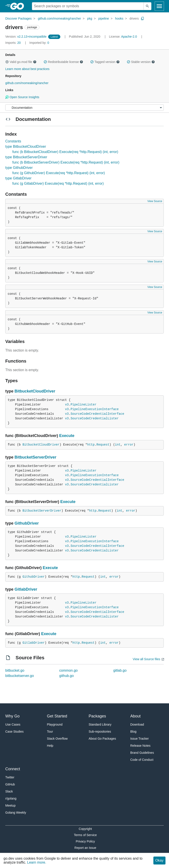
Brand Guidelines (142, 753)
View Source (155, 201)
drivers (134, 18)
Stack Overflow (57, 739)
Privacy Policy (85, 841)
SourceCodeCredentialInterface (97, 414)
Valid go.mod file (21, 62)
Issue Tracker (140, 739)
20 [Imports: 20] (13, 43)
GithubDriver (27, 523)
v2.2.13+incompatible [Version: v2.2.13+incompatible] (26, 37)
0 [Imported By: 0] (39, 43)
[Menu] (84, 108)
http (91, 445)
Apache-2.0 (129, 37)
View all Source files (146, 659)
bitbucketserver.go (20, 676)
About (135, 716)
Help (50, 746)
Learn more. (37, 862)
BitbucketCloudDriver (35, 391)
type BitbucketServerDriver (26, 157)
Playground (55, 724)
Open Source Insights (22, 97)
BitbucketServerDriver (35, 457)
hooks (119, 18)
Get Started (57, 716)
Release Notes (140, 746)
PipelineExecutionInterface (95, 409)
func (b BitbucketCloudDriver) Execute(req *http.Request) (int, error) (65, 152)
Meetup (10, 805)
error (129, 445)
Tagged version (105, 62)
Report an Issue (85, 848)
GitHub (10, 784)
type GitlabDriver (18, 178)
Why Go (12, 716)
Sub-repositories (100, 732)
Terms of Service (85, 835)
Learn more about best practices (27, 69)
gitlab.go (120, 670)
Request (103, 445)
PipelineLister (84, 405)
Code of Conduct (142, 760)
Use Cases (13, 724)
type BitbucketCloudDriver (26, 147)
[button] (7, 62)
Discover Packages (18, 18)
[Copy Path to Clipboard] (143, 18)
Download (137, 724)
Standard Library (100, 724)
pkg (90, 18)
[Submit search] (147, 6)
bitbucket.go (15, 670)
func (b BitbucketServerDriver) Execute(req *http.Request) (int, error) (66, 162)
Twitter (10, 777)
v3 (67, 405)
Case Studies (14, 732)
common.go (68, 670)
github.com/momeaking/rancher (59, 18)
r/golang (11, 798)
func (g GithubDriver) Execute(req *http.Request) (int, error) (59, 173)
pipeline (104, 18)
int (118, 445)
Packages (97, 716)
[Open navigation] (159, 6)
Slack (9, 791)
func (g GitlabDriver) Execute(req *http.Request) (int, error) (58, 183)
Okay (159, 860)
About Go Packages (102, 739)
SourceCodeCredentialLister (95, 418)
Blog (133, 732)
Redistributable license (63, 62)
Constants (13, 141)
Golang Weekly (16, 813)
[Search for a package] (88, 6)
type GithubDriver (19, 168)
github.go (66, 676)
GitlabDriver (26, 589)
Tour (50, 732)
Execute (67, 436)
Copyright (85, 829)
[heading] (19, 6)
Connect (13, 769)
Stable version (141, 62)
